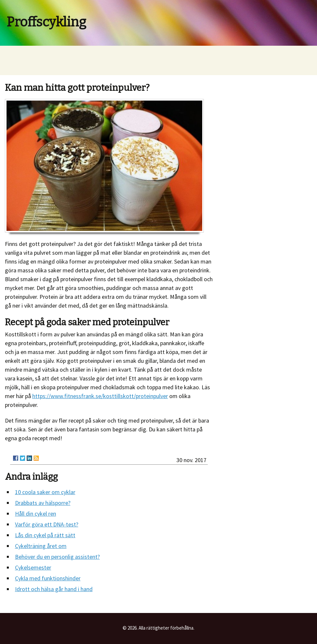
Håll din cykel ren (36, 514)
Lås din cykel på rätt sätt (45, 535)
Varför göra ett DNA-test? (47, 524)
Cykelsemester (33, 567)
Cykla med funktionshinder (48, 578)
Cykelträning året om (41, 546)
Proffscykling (46, 22)
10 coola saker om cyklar (45, 492)
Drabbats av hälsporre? (43, 503)
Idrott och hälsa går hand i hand (54, 589)
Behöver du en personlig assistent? (57, 557)
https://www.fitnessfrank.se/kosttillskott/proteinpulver (100, 396)
